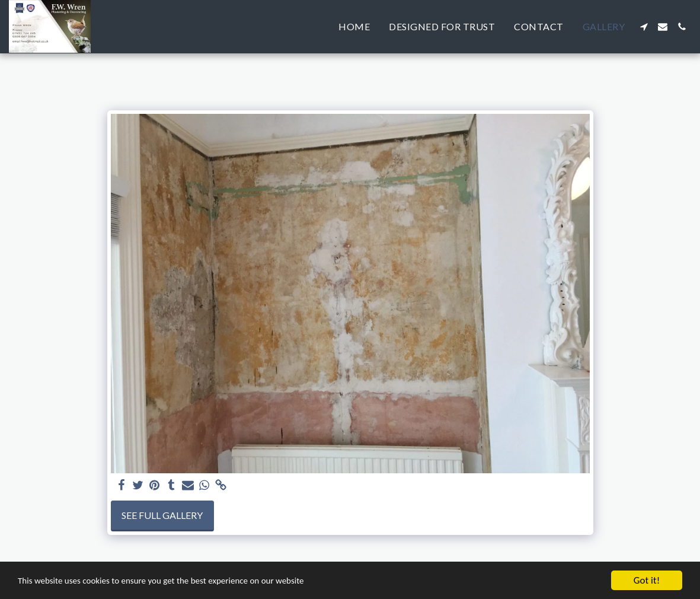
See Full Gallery (162, 515)
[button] (644, 27)
